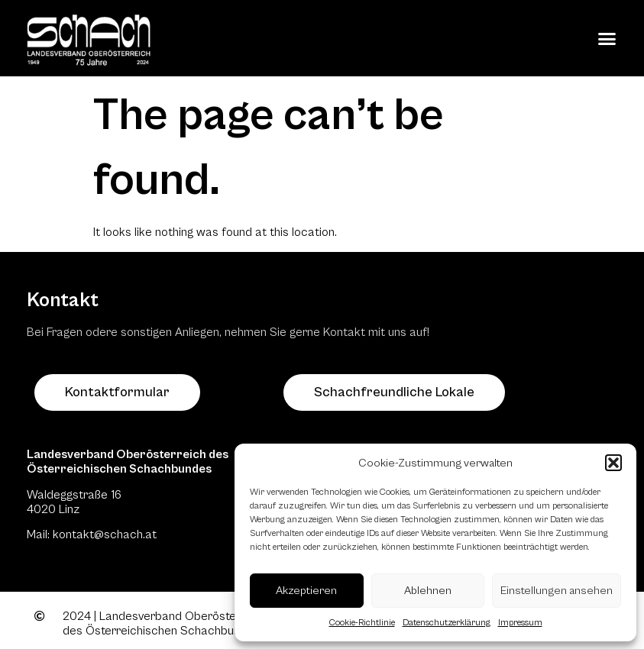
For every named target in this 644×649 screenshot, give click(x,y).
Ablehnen (428, 591)
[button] (613, 463)
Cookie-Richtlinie (362, 623)
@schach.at (125, 534)
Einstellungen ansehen (557, 591)
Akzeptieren (306, 591)
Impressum (520, 623)
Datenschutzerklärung (447, 623)
